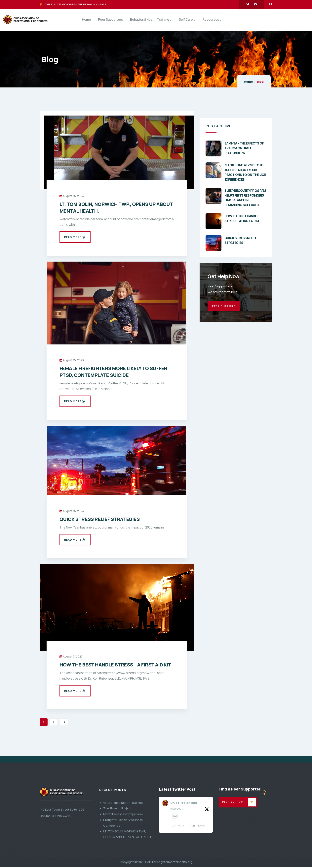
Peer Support (234, 856)
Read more (75, 237)
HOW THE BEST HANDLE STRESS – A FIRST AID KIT (115, 665)
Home (248, 82)
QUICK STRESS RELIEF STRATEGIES (99, 519)
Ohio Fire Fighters (184, 857)
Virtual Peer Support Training (123, 857)
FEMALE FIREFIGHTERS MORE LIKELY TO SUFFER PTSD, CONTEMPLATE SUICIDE (113, 372)
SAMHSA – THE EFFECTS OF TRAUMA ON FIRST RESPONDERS (244, 148)
